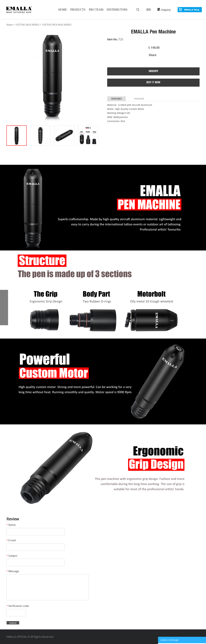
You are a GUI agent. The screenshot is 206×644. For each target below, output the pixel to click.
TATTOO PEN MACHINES (57, 25)
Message (13, 571)
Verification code (18, 606)
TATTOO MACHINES (27, 25)
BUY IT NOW (153, 83)
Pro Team (96, 10)
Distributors (117, 10)
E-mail (11, 540)
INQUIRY (153, 71)
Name (11, 525)
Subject (12, 556)
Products (78, 10)
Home (63, 10)
